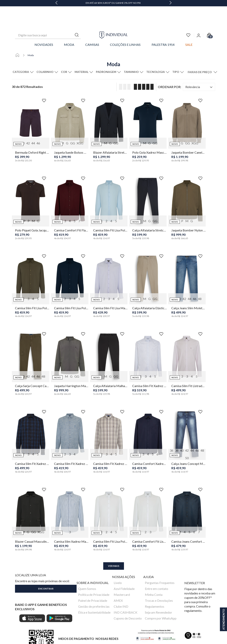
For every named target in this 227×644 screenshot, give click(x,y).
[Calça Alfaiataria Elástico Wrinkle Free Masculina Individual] (148, 266)
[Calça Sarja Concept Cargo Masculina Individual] (31, 344)
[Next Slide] (171, 3)
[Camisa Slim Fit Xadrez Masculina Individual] (148, 344)
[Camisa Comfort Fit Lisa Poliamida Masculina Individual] (148, 500)
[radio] (123, 65)
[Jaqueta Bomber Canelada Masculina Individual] (187, 111)
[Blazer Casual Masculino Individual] (31, 500)
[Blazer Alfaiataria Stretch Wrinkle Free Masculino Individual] (109, 111)
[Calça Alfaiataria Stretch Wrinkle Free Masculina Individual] (148, 188)
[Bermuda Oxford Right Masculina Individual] (31, 111)
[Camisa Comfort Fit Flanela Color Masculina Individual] (70, 188)
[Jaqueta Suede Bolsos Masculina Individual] (70, 111)
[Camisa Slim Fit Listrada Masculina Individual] (187, 344)
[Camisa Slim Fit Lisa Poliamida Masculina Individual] (109, 188)
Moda (31, 33)
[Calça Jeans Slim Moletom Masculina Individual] (187, 266)
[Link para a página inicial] (17, 34)
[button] (24, 50)
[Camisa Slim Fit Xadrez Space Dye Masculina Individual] (31, 422)
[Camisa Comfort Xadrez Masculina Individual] (148, 422)
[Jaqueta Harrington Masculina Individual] (70, 344)
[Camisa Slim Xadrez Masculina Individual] (70, 500)
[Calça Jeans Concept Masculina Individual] (187, 422)
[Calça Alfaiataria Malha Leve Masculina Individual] (109, 344)
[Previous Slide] (56, 3)
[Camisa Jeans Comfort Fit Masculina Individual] (187, 500)
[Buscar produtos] (77, 13)
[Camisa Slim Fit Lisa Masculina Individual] (109, 266)
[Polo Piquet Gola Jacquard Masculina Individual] (31, 188)
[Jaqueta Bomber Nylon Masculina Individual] (187, 188)
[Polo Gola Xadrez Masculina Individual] (148, 111)
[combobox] (48, 13)
